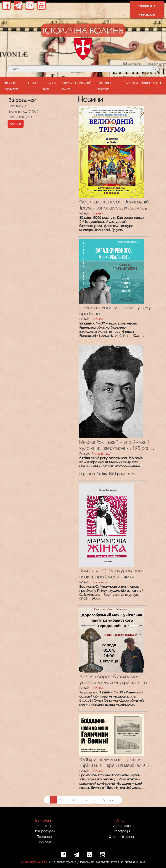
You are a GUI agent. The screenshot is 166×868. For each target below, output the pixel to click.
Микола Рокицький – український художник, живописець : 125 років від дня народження (116, 445)
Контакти (44, 825)
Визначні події (101, 454)
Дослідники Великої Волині (76, 85)
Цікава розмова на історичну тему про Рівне (115, 310)
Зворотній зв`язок (122, 836)
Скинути (16, 124)
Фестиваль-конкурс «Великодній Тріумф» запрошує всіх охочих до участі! (115, 205)
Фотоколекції (151, 83)
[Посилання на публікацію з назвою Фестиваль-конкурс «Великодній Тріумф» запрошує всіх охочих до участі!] (111, 151)
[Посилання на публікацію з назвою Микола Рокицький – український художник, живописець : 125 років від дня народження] (110, 390)
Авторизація (147, 6)
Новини (34, 83)
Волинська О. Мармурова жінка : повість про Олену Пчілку (114, 574)
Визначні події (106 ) (23, 111)
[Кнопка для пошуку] (155, 69)
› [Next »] (119, 800)
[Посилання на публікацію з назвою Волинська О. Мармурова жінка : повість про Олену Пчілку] (105, 524)
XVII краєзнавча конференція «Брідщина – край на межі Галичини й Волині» (117, 763)
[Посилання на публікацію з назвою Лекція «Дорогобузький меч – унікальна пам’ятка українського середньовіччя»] (111, 639)
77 (112, 800)
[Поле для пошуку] (83, 69)
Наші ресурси (44, 831)
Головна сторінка (16, 85)
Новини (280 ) (19, 106)
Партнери (44, 836)
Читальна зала (49, 85)
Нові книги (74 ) (20, 117)
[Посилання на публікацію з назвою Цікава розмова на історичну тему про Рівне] (111, 270)
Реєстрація (147, 14)
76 (103, 800)
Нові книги (99, 582)
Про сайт (44, 842)
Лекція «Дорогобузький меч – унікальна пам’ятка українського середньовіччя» (113, 680)
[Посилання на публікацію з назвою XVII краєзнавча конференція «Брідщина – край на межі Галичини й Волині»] (111, 734)
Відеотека (131, 83)
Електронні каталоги (105, 85)
